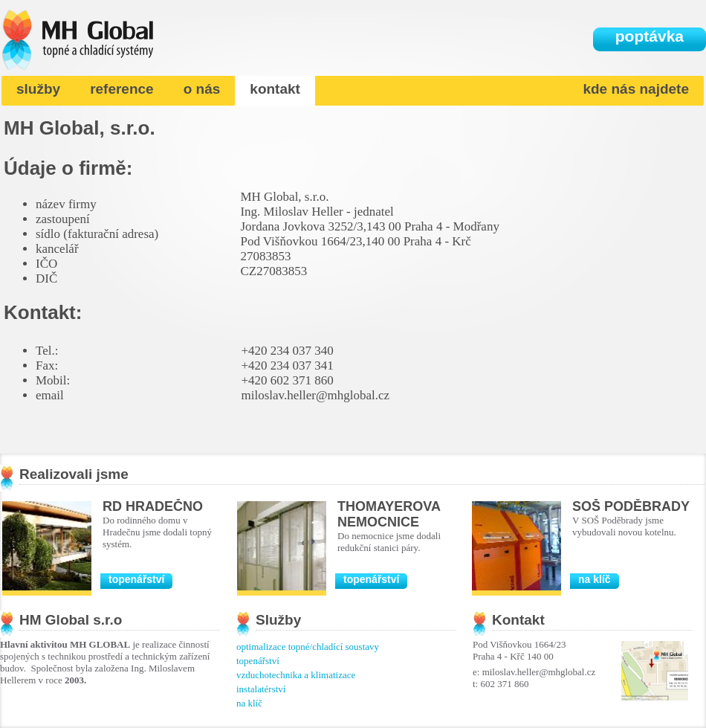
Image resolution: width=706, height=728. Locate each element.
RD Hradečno (153, 506)
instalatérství (261, 689)
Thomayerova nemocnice (389, 514)
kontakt (275, 89)
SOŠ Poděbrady (631, 506)
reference (122, 89)
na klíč (595, 579)
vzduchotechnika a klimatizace (296, 675)
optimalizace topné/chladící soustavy (308, 647)
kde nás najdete (636, 89)
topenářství (136, 579)
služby (38, 89)
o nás (202, 89)
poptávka (650, 36)
